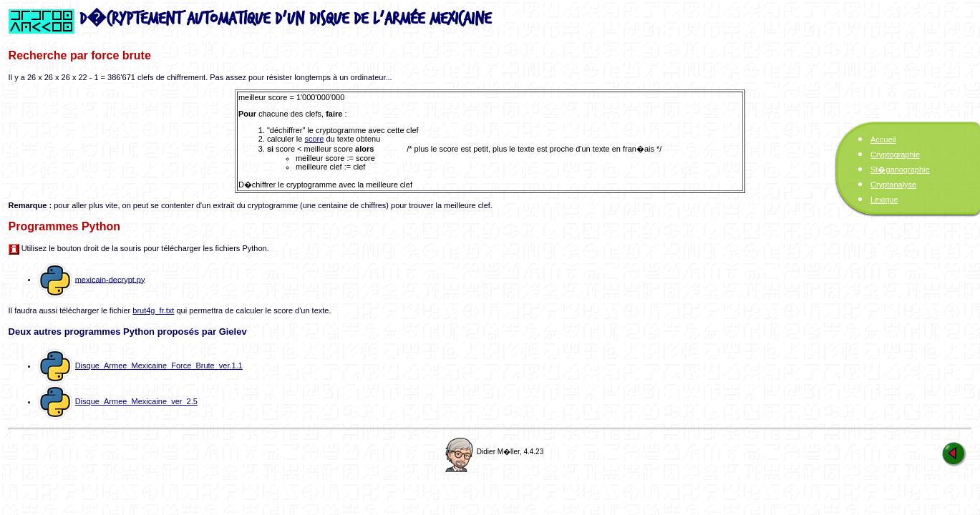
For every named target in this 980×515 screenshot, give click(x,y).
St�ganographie (900, 170)
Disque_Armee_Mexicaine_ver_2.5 (136, 401)
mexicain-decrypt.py (110, 279)
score (314, 139)
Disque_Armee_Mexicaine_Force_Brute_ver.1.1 (159, 366)
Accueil (883, 139)
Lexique (884, 200)
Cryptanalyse (893, 185)
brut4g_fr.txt (153, 310)
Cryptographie (895, 154)
